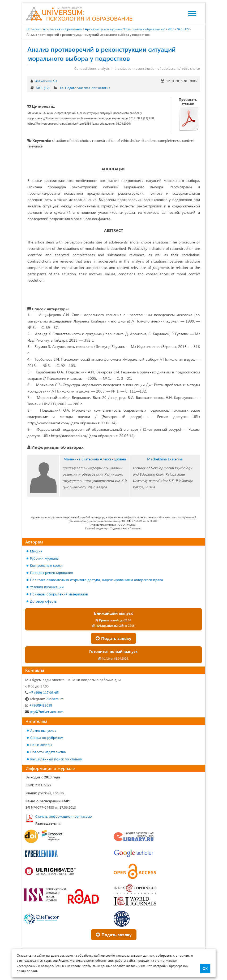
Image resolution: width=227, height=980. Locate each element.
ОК (205, 969)
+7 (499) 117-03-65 (42, 692)
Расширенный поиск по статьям (56, 759)
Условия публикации (47, 587)
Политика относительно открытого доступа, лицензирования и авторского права (97, 580)
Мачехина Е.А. (47, 81)
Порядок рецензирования (52, 572)
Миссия (36, 551)
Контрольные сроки (46, 565)
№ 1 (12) (43, 88)
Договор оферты (44, 601)
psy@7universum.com (44, 711)
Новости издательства (48, 752)
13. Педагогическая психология (85, 88)
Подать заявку (113, 638)
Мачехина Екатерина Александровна (95, 459)
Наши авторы (41, 745)
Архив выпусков (43, 730)
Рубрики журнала (44, 558)
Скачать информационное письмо (64, 816)
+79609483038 (39, 705)
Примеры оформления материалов (59, 594)
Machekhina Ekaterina (165, 459)
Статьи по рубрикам (47, 737)
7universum (44, 699)
